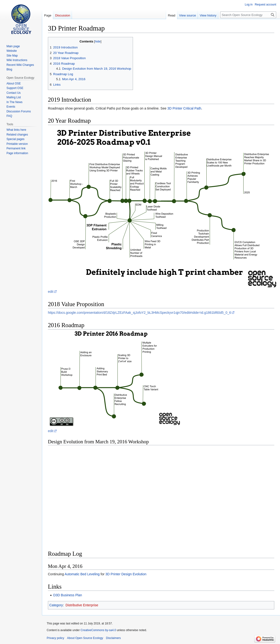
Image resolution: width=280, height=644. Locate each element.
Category (56, 605)
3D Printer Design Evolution (126, 574)
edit (51, 292)
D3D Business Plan (68, 595)
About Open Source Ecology (85, 638)
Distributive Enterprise (82, 605)
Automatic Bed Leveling (82, 574)
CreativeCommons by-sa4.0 (98, 630)
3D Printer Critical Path (184, 108)
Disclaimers (113, 638)
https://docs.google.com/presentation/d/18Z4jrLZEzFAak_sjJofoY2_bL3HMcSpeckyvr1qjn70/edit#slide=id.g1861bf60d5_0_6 (140, 313)
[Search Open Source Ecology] (248, 15)
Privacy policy (55, 638)
